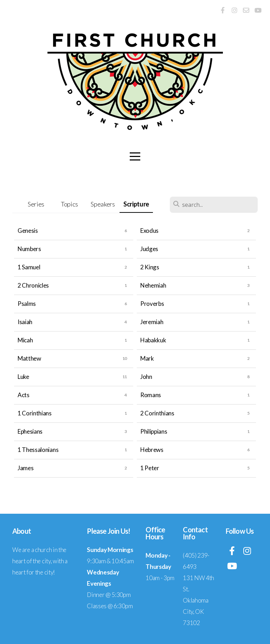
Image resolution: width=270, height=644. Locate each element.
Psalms (27, 304)
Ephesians (30, 431)
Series (36, 204)
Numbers (29, 249)
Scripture (136, 204)
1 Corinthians (35, 413)
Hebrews (152, 450)
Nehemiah (153, 285)
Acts (24, 395)
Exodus (149, 231)
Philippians (154, 431)
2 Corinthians (157, 413)
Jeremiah (152, 322)
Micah (25, 340)
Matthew (29, 358)
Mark (147, 358)
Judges (149, 249)
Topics (69, 204)
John (146, 377)
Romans (151, 395)
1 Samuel (29, 267)
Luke (23, 377)
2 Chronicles (33, 285)
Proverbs (152, 304)
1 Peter (150, 468)
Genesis (28, 231)
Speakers (103, 204)
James (25, 468)
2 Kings (150, 267)
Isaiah (25, 322)
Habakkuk (153, 340)
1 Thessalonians (38, 450)
